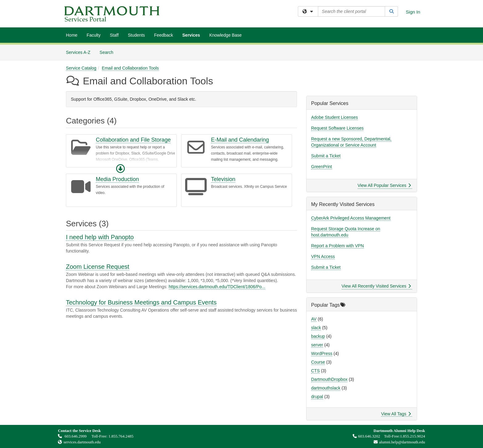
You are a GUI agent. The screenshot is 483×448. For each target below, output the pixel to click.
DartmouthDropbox (329, 379)
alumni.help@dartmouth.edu (398, 442)
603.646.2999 (73, 436)
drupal (317, 397)
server (317, 345)
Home (72, 35)
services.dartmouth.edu (82, 442)
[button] (120, 169)
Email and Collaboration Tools (130, 68)
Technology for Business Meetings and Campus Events (141, 302)
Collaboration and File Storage (133, 140)
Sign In (413, 12)
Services (191, 35)
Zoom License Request (98, 267)
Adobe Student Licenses (335, 117)
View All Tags (396, 414)
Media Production (117, 179)
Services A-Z (78, 52)
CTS (315, 371)
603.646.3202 (367, 436)
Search (109, 52)
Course (318, 362)
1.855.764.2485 (121, 436)
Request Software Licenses (337, 128)
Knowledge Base (225, 35)
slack (316, 328)
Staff (114, 35)
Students (136, 35)
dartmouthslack (326, 388)
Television (223, 179)
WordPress (322, 353)
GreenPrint (322, 167)
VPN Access (323, 256)
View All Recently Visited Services (376, 286)
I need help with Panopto (100, 237)
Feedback (163, 35)
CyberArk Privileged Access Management (351, 218)
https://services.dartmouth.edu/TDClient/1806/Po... (217, 287)
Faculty (93, 35)
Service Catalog (81, 68)
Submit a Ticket (326, 156)
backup (318, 336)
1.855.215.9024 (413, 436)
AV (314, 319)
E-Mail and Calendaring (240, 140)
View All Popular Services (384, 185)
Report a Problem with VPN (337, 246)
